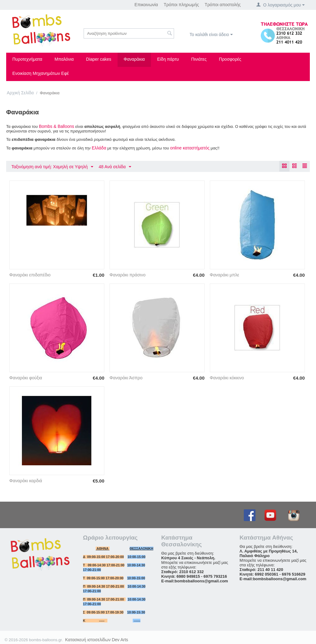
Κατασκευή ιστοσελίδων (88, 640)
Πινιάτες (199, 59)
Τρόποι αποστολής (223, 5)
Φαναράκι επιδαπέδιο (30, 275)
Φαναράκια (134, 59)
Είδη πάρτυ (168, 59)
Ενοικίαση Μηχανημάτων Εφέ (41, 73)
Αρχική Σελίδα (20, 93)
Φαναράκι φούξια (26, 378)
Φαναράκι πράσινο (128, 275)
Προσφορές (230, 59)
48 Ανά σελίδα (115, 167)
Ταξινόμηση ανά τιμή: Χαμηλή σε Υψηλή (52, 167)
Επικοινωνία (146, 5)
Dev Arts (120, 640)
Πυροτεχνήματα (27, 59)
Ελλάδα (99, 148)
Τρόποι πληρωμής (181, 5)
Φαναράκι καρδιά (26, 481)
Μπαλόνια (64, 59)
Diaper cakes (99, 59)
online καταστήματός (190, 148)
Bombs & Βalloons (56, 126)
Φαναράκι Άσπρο (126, 378)
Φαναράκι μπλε (225, 275)
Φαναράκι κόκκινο (227, 378)
